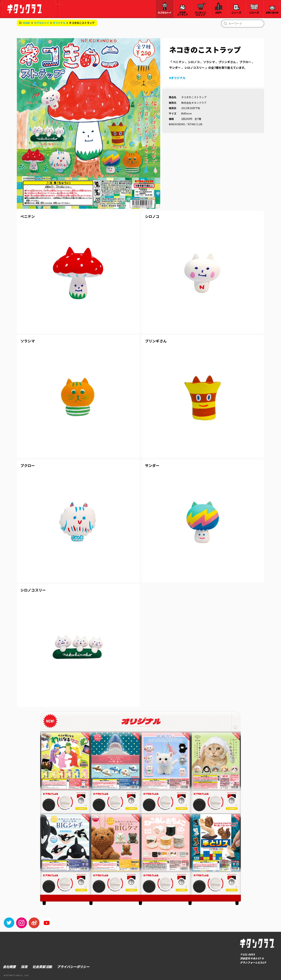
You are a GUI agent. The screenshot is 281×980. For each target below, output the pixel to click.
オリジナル (59, 23)
